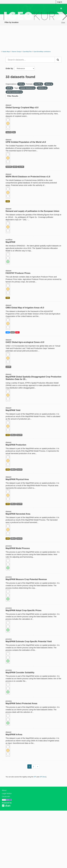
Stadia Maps (6, 52)
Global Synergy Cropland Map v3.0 (22, 108)
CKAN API (6, 797)
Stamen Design (16, 52)
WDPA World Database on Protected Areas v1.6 (28, 177)
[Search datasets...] (30, 60)
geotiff (8, 367)
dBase (13, 435)
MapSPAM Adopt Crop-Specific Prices (23, 610)
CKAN (6, 806)
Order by (9, 68)
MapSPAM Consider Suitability (20, 673)
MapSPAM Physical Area (17, 479)
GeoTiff (9, 132)
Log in (60, 2)
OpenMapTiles (27, 52)
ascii (12, 332)
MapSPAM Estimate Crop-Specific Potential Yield (29, 641)
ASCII (15, 167)
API (35, 777)
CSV (8, 201)
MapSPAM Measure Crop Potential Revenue (26, 579)
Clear (63, 22)
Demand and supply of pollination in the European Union (32, 211)
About (4, 790)
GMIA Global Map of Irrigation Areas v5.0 (25, 308)
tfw (14, 132)
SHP (8, 332)
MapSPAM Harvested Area (18, 514)
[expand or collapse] (61, 8)
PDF (17, 332)
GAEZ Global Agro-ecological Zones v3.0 (25, 342)
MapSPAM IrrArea (14, 735)
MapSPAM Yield (13, 410)
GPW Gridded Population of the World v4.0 (26, 142)
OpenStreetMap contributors (42, 52)
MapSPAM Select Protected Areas (21, 703)
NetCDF (9, 167)
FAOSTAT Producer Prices (18, 273)
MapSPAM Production (16, 445)
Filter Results (13, 96)
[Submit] (58, 60)
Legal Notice (7, 793)
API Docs (43, 777)
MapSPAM (10, 242)
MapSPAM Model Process (18, 548)
